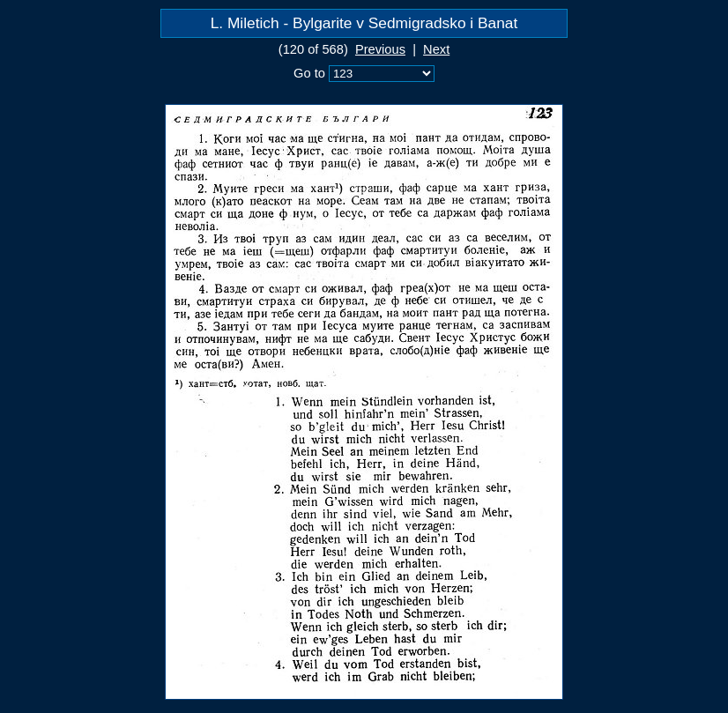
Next (436, 49)
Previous (380, 49)
